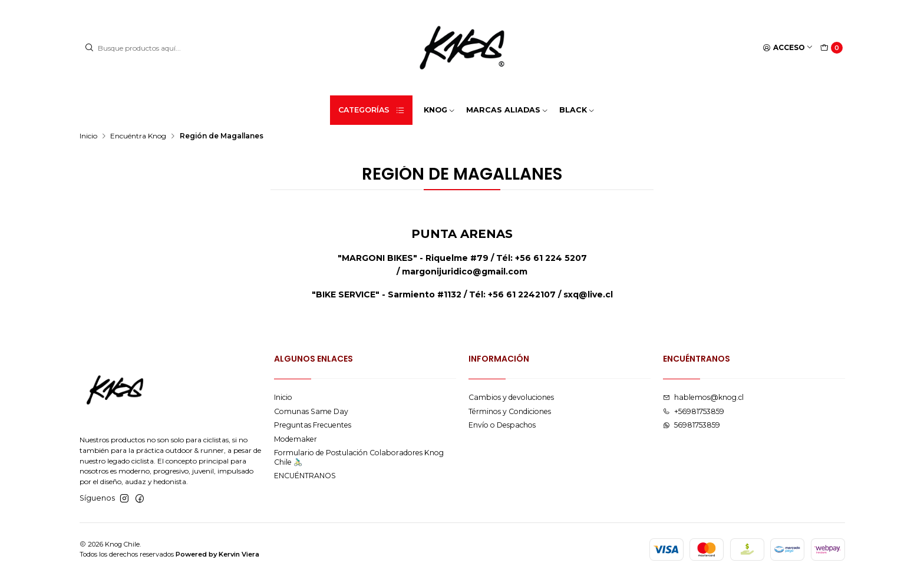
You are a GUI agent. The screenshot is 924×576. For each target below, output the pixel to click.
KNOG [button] (440, 110)
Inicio (88, 136)
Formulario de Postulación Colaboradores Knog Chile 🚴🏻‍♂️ (359, 457)
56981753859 (692, 425)
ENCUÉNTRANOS (305, 476)
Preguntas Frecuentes (313, 425)
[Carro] (832, 48)
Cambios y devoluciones (511, 397)
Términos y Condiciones (510, 411)
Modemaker (296, 439)
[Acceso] (788, 48)
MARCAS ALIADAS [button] (507, 110)
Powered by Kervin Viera (217, 554)
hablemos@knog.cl (703, 397)
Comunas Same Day (311, 411)
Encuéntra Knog (138, 136)
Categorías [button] (372, 110)
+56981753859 (694, 411)
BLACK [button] (577, 110)
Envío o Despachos (502, 425)
